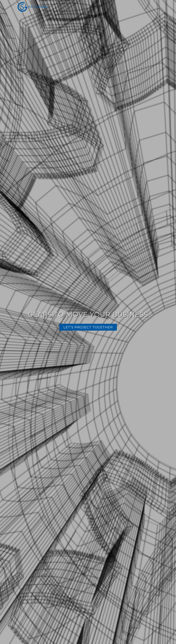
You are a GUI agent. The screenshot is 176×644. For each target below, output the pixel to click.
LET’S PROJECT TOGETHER (88, 327)
